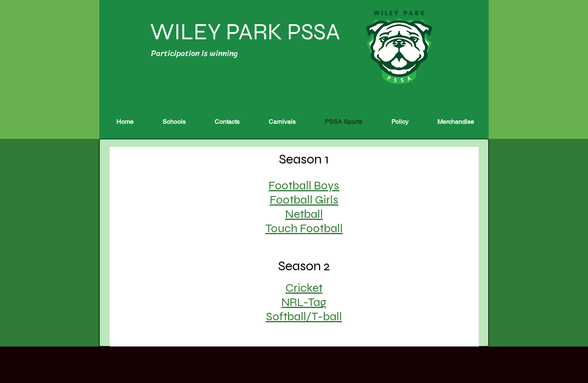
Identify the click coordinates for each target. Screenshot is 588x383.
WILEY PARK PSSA (243, 32)
